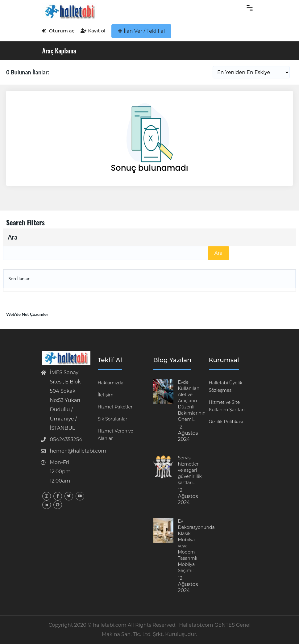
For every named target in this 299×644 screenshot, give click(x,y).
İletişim (106, 395)
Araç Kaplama (59, 50)
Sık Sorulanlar (113, 419)
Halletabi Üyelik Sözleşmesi (226, 387)
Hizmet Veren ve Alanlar (116, 435)
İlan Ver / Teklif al (141, 31)
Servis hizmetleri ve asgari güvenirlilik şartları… (190, 470)
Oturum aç (58, 31)
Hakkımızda (111, 383)
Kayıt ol (93, 31)
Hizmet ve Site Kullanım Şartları (227, 406)
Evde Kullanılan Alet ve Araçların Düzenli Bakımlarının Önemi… (192, 401)
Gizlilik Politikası (226, 422)
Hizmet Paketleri (116, 407)
